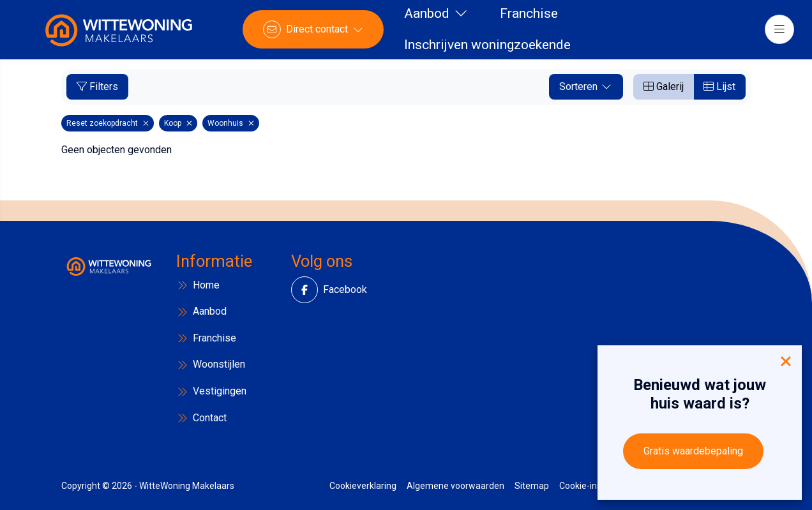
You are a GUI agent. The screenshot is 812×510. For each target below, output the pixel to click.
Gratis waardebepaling (693, 451)
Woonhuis (231, 123)
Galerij (664, 86)
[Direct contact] (315, 32)
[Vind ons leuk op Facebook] (312, 290)
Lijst (719, 86)
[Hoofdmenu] (778, 32)
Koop (178, 123)
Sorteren (586, 86)
